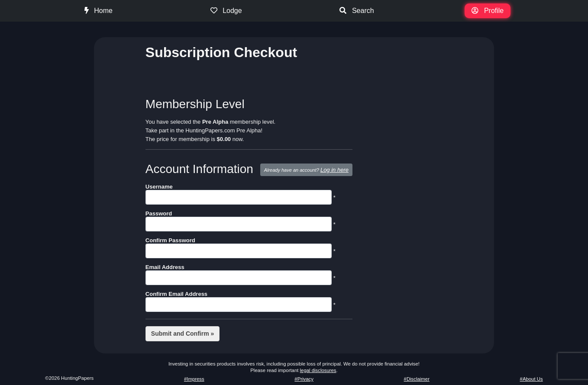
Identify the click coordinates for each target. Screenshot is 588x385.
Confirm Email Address (176, 294)
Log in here (334, 170)
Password (159, 213)
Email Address (165, 267)
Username (159, 187)
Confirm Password (170, 240)
